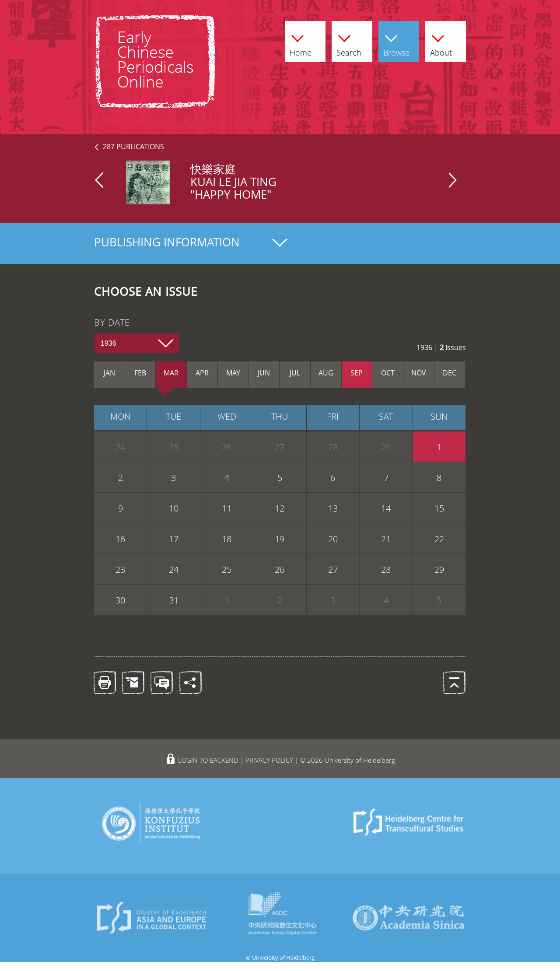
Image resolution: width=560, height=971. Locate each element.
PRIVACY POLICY (269, 760)
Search (349, 44)
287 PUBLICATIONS (133, 147)
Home (301, 44)
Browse (396, 44)
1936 (108, 343)
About (441, 44)
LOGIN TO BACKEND (208, 760)
